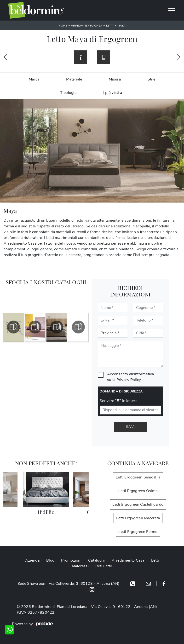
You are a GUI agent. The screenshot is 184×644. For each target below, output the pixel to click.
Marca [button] (34, 79)
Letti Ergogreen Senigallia (138, 477)
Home (63, 26)
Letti (110, 26)
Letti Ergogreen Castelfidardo (138, 504)
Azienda (32, 560)
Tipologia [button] (68, 93)
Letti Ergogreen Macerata (138, 518)
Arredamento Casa (87, 26)
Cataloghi (96, 560)
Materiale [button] (74, 79)
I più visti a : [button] (114, 93)
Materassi (80, 566)
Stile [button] (151, 79)
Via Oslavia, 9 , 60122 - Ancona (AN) (124, 607)
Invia (130, 427)
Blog (50, 560)
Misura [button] (115, 79)
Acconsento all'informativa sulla (131, 377)
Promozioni (71, 560)
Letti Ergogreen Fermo (138, 532)
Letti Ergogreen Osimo (138, 491)
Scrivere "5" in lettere (118, 401)
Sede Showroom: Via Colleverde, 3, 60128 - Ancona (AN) (68, 584)
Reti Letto (104, 566)
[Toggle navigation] (172, 10)
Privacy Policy (129, 380)
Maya (121, 26)
